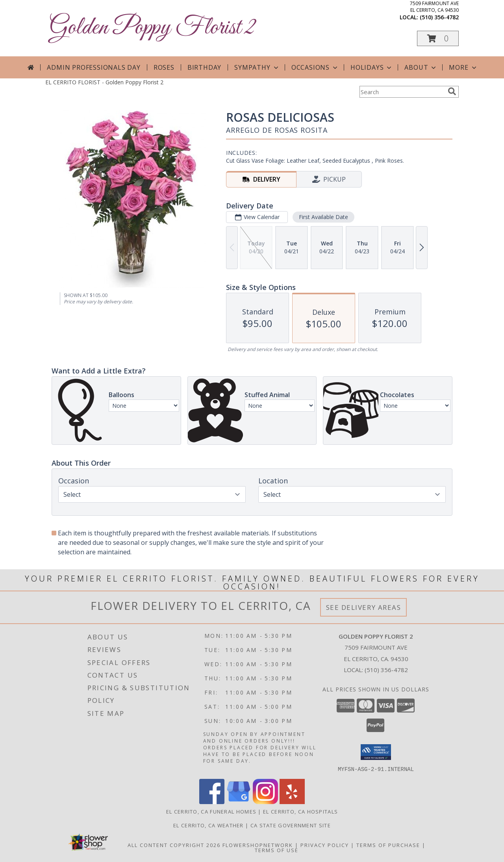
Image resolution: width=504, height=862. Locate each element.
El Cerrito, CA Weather (208, 825)
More (463, 67)
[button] (438, 38)
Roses (164, 67)
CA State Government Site (291, 825)
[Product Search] (402, 92)
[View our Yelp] (292, 802)
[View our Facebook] (212, 802)
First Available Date (323, 217)
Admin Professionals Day (94, 67)
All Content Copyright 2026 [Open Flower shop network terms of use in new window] (174, 845)
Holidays (372, 67)
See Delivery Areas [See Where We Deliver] (364, 607)
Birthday (204, 67)
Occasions (315, 67)
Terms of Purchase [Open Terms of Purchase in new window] (388, 845)
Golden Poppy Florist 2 (152, 28)
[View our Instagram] (265, 802)
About (421, 67)
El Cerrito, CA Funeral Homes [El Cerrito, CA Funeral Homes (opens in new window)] (211, 811)
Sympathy (257, 67)
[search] (452, 91)
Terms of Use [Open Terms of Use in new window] (277, 850)
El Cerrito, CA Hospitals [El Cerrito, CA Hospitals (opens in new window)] (300, 811)
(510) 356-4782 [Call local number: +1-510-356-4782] (439, 17)
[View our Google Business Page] (239, 802)
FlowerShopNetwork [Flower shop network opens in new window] (258, 845)
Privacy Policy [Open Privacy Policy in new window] (325, 845)
